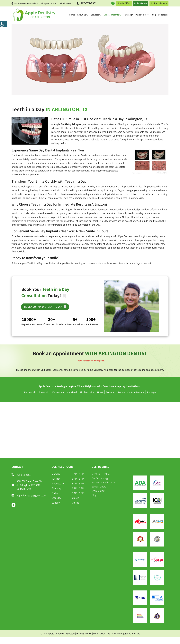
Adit (137, 634)
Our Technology (100, 478)
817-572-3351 (87, 3)
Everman (111, 392)
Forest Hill (44, 392)
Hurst (100, 392)
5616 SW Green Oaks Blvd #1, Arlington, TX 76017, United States (41, 3)
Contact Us (163, 15)
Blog (154, 15)
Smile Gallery (99, 491)
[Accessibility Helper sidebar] (3, 24)
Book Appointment (159, 3)
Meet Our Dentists (101, 474)
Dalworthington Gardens (131, 392)
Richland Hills (87, 392)
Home (72, 15)
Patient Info (141, 15)
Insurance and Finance (104, 482)
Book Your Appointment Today (46, 307)
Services (95, 15)
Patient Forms (141, 3)
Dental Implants (111, 15)
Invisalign (128, 15)
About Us (82, 15)
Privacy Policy (84, 634)
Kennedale (58, 392)
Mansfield (72, 392)
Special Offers (124, 3)
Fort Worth (30, 392)
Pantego (151, 392)
